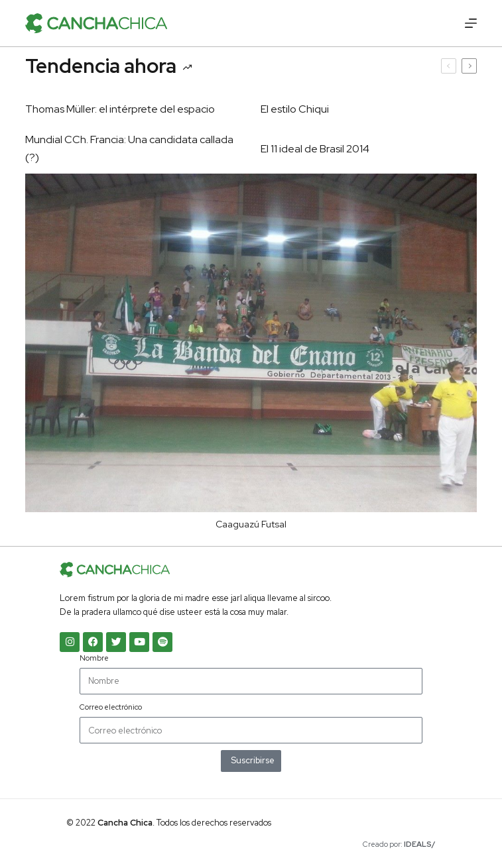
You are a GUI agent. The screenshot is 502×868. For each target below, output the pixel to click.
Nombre (94, 658)
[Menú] (471, 23)
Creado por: (399, 844)
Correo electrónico (111, 707)
